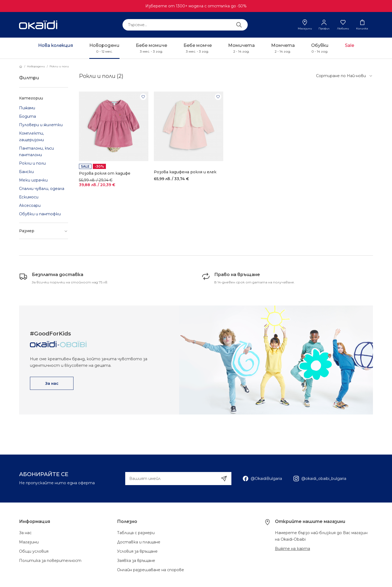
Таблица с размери (136, 533)
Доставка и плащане (139, 542)
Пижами (27, 108)
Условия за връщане (137, 551)
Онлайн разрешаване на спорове (151, 570)
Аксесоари (30, 205)
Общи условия (34, 551)
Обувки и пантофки (40, 214)
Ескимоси (29, 197)
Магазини (29, 542)
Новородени (36, 66)
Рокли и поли (59, 66)
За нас (25, 533)
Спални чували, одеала (42, 189)
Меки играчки (33, 180)
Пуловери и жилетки (41, 125)
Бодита (27, 116)
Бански (26, 172)
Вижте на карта (293, 549)
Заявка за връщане (136, 561)
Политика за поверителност (50, 561)
